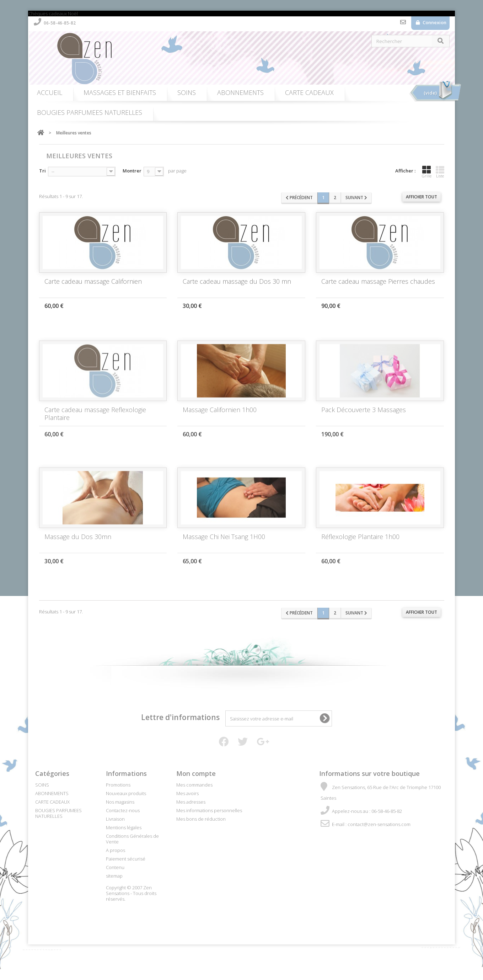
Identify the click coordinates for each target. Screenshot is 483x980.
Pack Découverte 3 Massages (364, 417)
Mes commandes (194, 785)
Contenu (115, 867)
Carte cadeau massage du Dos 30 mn (237, 281)
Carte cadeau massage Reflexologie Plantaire (95, 421)
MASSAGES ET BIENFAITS (120, 92)
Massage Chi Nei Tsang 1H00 (224, 544)
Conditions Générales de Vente (132, 839)
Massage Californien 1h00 (220, 417)
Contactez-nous (403, 24)
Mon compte (196, 773)
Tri (42, 171)
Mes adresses (191, 802)
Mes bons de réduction (201, 819)
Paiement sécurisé (126, 859)
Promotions (118, 785)
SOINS (187, 92)
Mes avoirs (187, 793)
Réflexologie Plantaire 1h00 (360, 544)
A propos (116, 850)
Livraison (115, 819)
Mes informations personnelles (209, 810)
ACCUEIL (50, 92)
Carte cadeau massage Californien (93, 281)
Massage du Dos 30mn (78, 544)
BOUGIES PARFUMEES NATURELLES (90, 112)
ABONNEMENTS (240, 92)
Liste (440, 172)
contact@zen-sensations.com (379, 824)
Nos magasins (120, 802)
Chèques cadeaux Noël (53, 14)
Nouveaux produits (126, 793)
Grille (427, 172)
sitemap (114, 876)
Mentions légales (124, 827)
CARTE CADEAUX (309, 92)
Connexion (434, 22)
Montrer (132, 171)
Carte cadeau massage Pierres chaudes (378, 281)
